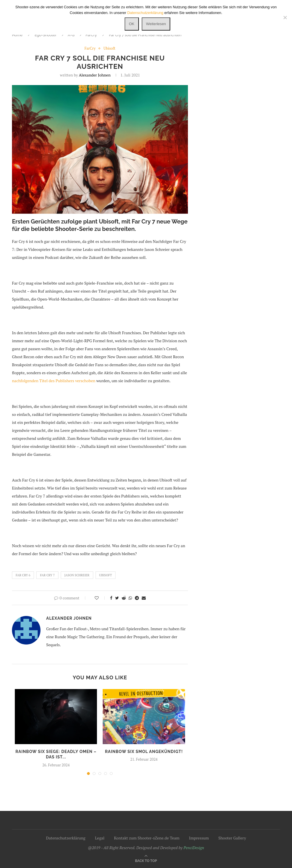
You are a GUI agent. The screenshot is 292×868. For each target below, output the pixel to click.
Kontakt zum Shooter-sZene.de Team (147, 838)
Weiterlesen (156, 24)
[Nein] (285, 17)
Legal (100, 838)
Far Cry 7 (47, 575)
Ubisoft (109, 49)
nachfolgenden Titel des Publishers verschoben (54, 381)
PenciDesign (194, 848)
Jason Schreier (77, 575)
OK (132, 24)
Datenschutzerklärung (66, 838)
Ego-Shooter (45, 35)
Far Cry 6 (23, 575)
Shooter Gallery (232, 838)
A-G (71, 35)
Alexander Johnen (95, 75)
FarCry (91, 35)
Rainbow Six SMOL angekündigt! (144, 752)
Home (17, 35)
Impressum (199, 838)
